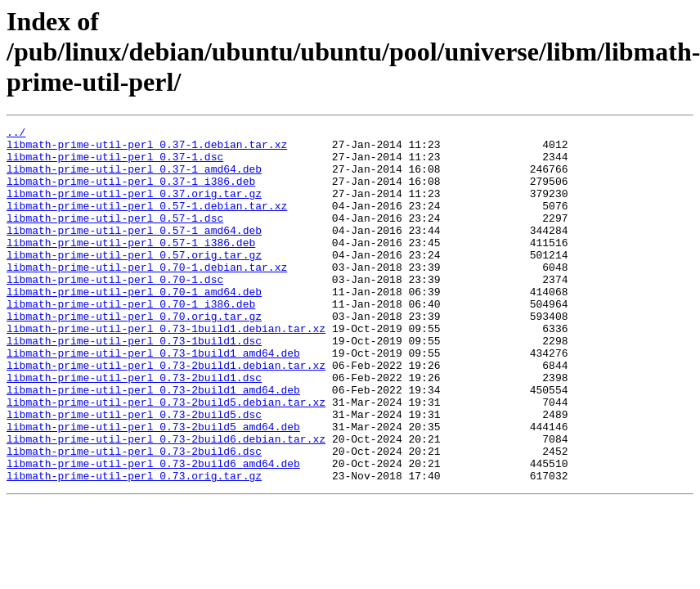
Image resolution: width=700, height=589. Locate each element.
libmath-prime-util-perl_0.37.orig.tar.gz (134, 208)
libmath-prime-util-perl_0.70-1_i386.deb (131, 340)
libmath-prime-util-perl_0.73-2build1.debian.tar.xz (166, 414)
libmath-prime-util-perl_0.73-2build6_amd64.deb (153, 532)
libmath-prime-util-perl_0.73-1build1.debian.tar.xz (166, 370)
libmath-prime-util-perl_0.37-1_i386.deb (131, 193)
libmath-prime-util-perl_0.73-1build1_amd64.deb (153, 399)
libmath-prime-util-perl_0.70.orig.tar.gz (134, 355)
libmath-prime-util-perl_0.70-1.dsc (115, 311)
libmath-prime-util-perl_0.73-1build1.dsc (134, 384)
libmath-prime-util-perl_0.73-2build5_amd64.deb (153, 488)
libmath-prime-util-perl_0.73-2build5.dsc (134, 473)
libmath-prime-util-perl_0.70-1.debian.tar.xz (147, 296)
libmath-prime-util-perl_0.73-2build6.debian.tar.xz (166, 502)
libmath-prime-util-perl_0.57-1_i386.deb (131, 267)
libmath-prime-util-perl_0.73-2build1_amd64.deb (153, 443)
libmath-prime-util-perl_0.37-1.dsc (115, 164)
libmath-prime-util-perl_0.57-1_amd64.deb (134, 252)
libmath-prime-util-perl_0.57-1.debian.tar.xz (147, 223)
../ (16, 134)
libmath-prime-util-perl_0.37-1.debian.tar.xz (147, 149)
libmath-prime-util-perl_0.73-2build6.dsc (134, 517)
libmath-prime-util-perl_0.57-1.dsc (115, 237)
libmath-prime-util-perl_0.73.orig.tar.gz (134, 546)
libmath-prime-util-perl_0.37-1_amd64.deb (134, 178)
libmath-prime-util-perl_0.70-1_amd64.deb (134, 326)
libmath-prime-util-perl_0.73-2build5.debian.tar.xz (166, 458)
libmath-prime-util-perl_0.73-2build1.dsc (134, 429)
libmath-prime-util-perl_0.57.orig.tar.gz (134, 281)
